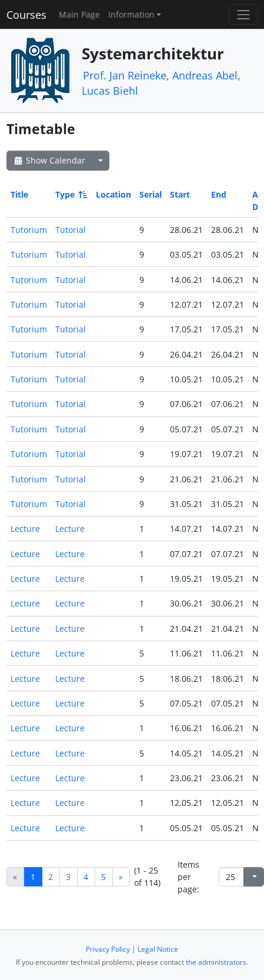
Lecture (25, 529)
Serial (151, 194)
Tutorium (29, 230)
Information (131, 14)
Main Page (79, 14)
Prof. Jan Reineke (125, 75)
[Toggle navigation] (243, 14)
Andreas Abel (205, 75)
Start (180, 194)
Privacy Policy (108, 949)
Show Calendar (49, 160)
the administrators (216, 962)
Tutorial (71, 230)
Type (71, 194)
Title (19, 194)
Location (113, 194)
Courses (26, 15)
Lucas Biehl (110, 91)
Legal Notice (158, 949)
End (219, 194)
